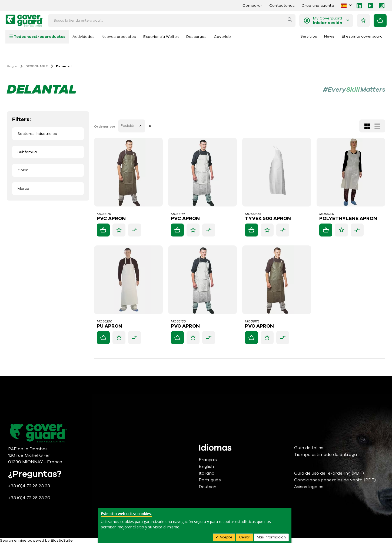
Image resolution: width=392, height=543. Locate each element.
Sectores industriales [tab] (37, 134)
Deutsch (207, 487)
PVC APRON (112, 219)
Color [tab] (23, 170)
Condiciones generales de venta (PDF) (335, 480)
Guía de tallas (309, 448)
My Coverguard (328, 21)
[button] (119, 230)
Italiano (207, 473)
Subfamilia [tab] (27, 152)
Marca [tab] (23, 189)
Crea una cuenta (318, 6)
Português (210, 480)
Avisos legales (309, 487)
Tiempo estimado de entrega (326, 455)
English (206, 467)
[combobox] (172, 21)
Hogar (12, 66)
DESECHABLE (37, 66)
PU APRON (110, 326)
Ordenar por (105, 126)
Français (208, 460)
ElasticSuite (62, 540)
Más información (271, 537)
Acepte (225, 537)
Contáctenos (282, 6)
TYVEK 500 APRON (268, 219)
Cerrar (245, 537)
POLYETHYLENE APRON (348, 219)
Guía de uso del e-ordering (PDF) (329, 473)
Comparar (252, 6)
